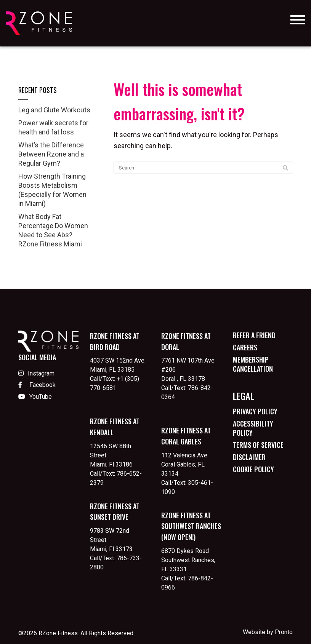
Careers (245, 347)
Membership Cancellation (253, 364)
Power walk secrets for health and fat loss (53, 127)
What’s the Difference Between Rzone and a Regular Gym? (51, 154)
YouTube (35, 397)
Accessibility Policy (253, 428)
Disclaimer (249, 457)
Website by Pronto (268, 632)
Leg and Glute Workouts (54, 110)
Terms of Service (258, 445)
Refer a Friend (254, 335)
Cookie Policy (253, 469)
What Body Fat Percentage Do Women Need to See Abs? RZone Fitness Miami (53, 230)
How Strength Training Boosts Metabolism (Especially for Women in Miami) (52, 190)
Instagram (36, 373)
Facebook (37, 385)
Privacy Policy (255, 411)
